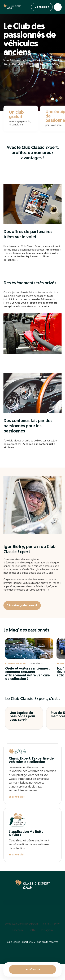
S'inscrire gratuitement (22, 606)
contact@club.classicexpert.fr (21, 924)
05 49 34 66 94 (52, 924)
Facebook (18, 930)
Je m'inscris (32, 969)
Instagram (47, 930)
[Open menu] (58, 7)
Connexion (42, 7)
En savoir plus (17, 797)
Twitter (32, 930)
